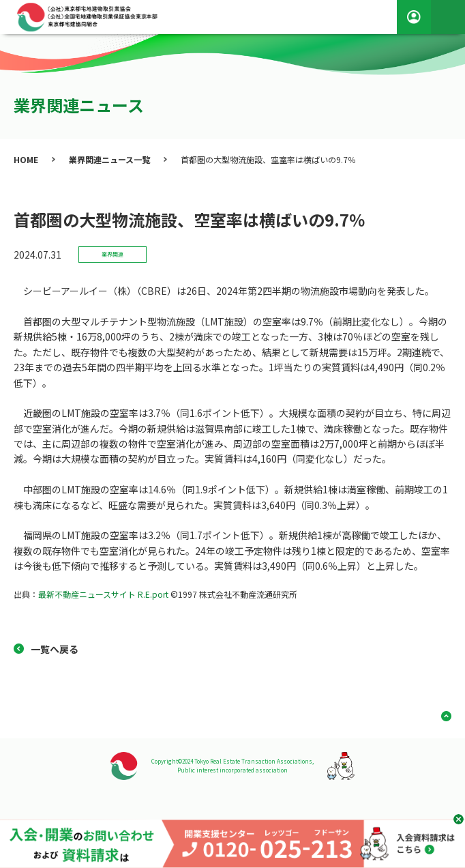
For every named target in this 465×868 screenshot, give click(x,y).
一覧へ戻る (55, 649)
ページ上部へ (441, 716)
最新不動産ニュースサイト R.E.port (103, 594)
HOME (26, 159)
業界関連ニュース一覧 (109, 159)
